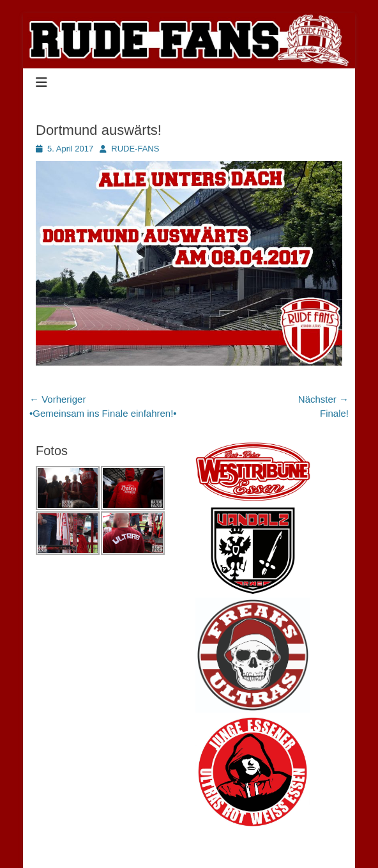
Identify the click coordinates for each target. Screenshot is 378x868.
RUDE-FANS (135, 149)
